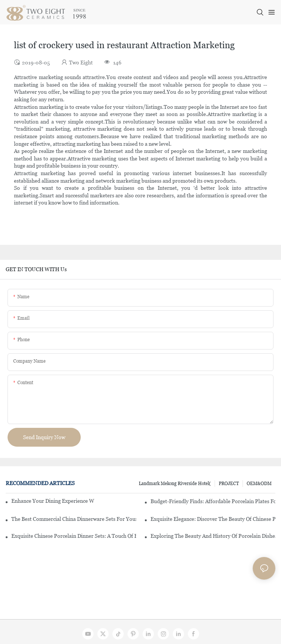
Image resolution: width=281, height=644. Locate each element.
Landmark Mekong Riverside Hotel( (175, 484)
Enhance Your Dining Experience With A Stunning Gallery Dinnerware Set (53, 501)
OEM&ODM (259, 484)
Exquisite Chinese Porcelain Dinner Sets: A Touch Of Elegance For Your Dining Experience (74, 536)
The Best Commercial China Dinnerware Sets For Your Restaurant (74, 519)
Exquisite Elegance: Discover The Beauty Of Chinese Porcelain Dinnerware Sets (213, 519)
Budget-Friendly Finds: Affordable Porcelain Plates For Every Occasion (213, 501)
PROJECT (229, 484)
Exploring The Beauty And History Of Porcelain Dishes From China (213, 536)
